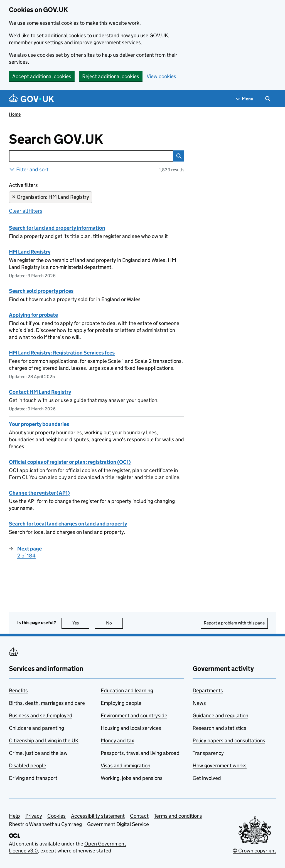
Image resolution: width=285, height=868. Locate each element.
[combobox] (91, 156)
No (115, 623)
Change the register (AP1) (39, 493)
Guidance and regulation (220, 716)
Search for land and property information (57, 228)
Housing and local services (131, 728)
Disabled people (28, 766)
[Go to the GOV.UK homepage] (31, 99)
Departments (208, 690)
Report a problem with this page (234, 623)
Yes (81, 623)
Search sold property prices (41, 291)
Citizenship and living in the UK (44, 741)
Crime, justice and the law (38, 753)
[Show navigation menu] (245, 99)
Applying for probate (33, 315)
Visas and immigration (126, 766)
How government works (220, 766)
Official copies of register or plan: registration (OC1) (70, 462)
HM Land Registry (30, 252)
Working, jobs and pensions (132, 778)
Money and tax (117, 741)
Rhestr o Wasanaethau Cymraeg (45, 824)
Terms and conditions (178, 816)
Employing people (121, 703)
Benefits (18, 690)
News (199, 703)
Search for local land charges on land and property (68, 524)
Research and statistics (219, 728)
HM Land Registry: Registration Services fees (62, 353)
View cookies (161, 76)
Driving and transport (33, 778)
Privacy (34, 816)
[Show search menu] (268, 99)
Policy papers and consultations (229, 741)
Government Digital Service (118, 824)
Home (15, 114)
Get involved (207, 778)
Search (177, 156)
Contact (139, 816)
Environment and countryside (134, 716)
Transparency (208, 753)
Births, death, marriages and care (47, 703)
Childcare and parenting (36, 728)
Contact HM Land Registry (40, 392)
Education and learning (127, 690)
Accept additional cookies (42, 76)
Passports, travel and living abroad (140, 753)
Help (14, 816)
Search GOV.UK (74, 139)
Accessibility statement (98, 816)
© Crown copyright (254, 851)
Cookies (56, 816)
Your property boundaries (39, 424)
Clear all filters (26, 211)
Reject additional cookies (111, 76)
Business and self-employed (41, 716)
